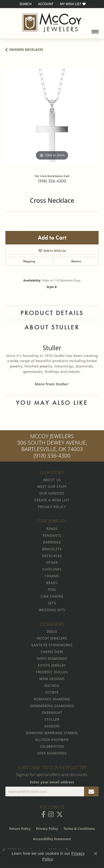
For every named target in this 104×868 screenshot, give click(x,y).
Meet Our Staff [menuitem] (52, 487)
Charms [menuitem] (52, 576)
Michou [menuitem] (52, 686)
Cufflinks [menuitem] (52, 569)
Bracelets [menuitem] (52, 549)
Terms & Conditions (79, 829)
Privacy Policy (47, 829)
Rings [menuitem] (52, 529)
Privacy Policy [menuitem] (52, 507)
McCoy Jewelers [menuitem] (52, 638)
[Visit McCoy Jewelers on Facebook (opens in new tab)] (43, 814)
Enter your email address (52, 782)
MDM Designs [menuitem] (52, 679)
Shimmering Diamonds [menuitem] (52, 706)
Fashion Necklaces (26, 50)
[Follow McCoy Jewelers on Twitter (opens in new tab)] (60, 814)
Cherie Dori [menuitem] (52, 652)
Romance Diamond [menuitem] (52, 699)
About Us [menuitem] (52, 480)
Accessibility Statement (52, 839)
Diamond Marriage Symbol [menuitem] (52, 733)
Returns (76, 261)
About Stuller (52, 327)
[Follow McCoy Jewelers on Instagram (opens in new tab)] (51, 814)
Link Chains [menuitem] (52, 596)
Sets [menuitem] (52, 603)
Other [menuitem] (52, 563)
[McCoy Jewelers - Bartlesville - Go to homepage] (52, 22)
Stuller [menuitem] (52, 719)
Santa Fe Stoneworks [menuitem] (52, 645)
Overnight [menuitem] (52, 713)
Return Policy (20, 829)
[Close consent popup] (96, 854)
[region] (52, 115)
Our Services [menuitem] (52, 493)
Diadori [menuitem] (52, 726)
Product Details (52, 313)
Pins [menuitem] (52, 590)
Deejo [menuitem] (52, 632)
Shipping (29, 261)
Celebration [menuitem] (52, 746)
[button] (25, 4)
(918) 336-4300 (52, 181)
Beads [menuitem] (52, 583)
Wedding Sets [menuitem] (52, 610)
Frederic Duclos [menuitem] (52, 672)
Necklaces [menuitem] (52, 556)
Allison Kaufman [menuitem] (52, 740)
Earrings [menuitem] (52, 542)
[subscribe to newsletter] (91, 791)
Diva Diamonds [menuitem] (52, 753)
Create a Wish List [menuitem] (52, 500)
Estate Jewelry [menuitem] (52, 665)
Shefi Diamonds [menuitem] (52, 659)
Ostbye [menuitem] (52, 692)
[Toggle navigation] (95, 32)
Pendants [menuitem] (52, 536)
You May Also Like (52, 402)
